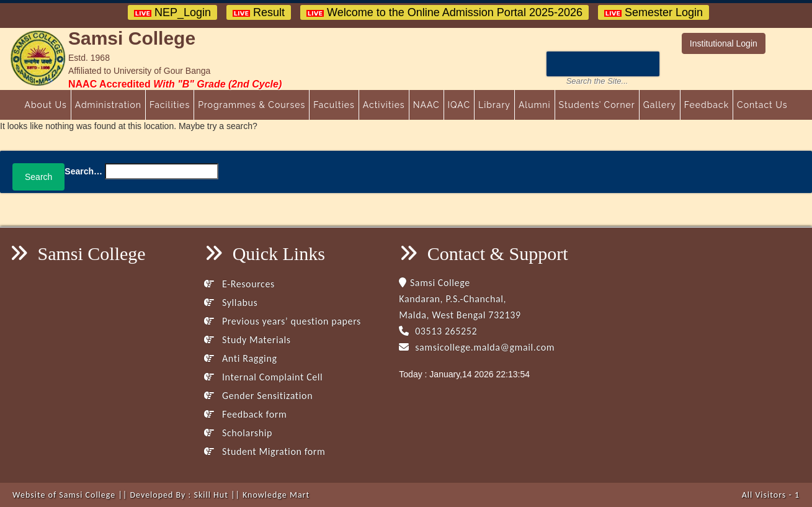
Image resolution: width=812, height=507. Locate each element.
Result (259, 12)
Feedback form (245, 414)
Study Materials (247, 340)
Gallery (660, 105)
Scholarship (238, 433)
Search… (83, 171)
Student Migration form (265, 451)
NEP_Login (172, 12)
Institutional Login (724, 43)
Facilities (170, 105)
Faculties (334, 105)
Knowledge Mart (276, 495)
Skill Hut (211, 495)
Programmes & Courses (252, 105)
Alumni (535, 105)
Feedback (707, 105)
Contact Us (762, 105)
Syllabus (231, 303)
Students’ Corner (597, 105)
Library (494, 105)
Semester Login (654, 12)
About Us (45, 105)
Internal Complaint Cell (263, 377)
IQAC (459, 105)
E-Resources (239, 284)
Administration (108, 105)
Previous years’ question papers (283, 321)
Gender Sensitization (258, 396)
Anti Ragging (240, 358)
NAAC (426, 105)
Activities (384, 105)
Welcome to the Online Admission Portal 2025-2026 (444, 12)
